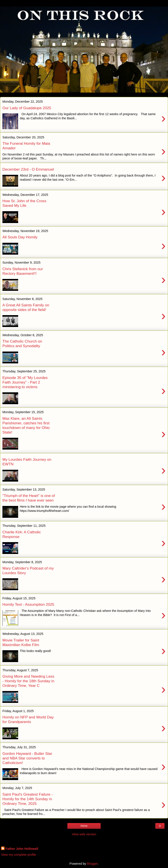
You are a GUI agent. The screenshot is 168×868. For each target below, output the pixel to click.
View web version (84, 834)
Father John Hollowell (22, 849)
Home (84, 826)
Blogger (92, 864)
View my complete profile (19, 855)
